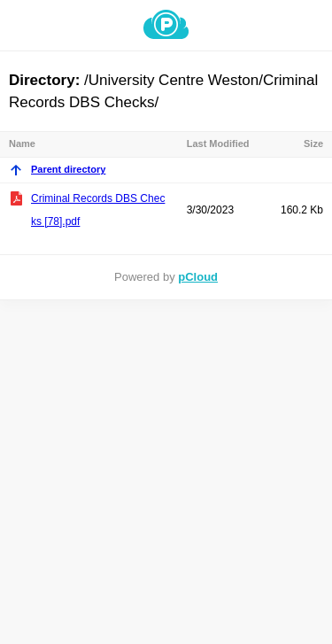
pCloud (198, 277)
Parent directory (57, 169)
